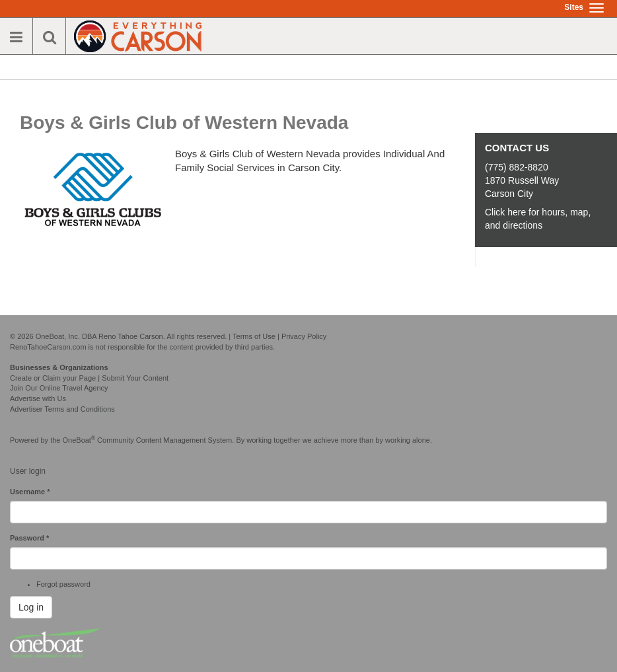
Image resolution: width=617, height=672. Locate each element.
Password (29, 538)
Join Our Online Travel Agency (59, 388)
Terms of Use (254, 336)
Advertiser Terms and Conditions (62, 409)
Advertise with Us (38, 398)
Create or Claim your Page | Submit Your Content (89, 378)
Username (30, 492)
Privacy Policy (304, 336)
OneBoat (79, 440)
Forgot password (63, 584)
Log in (31, 607)
